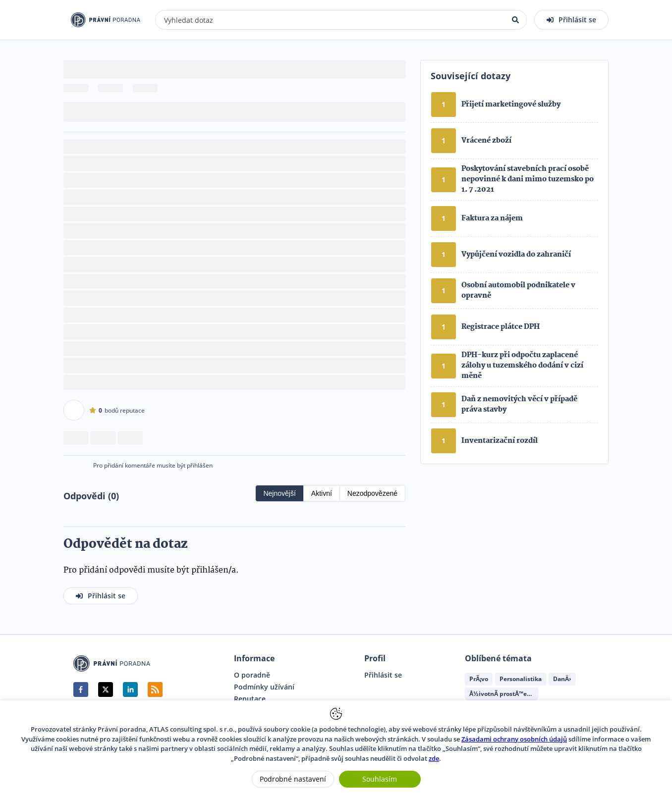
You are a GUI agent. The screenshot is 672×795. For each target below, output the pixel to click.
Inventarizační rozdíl (500, 441)
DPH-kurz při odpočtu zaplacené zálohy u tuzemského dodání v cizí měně (522, 366)
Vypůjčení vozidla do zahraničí (516, 255)
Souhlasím (380, 779)
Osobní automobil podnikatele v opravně (518, 291)
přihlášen (200, 465)
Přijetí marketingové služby (511, 105)
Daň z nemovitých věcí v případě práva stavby (519, 404)
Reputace (250, 699)
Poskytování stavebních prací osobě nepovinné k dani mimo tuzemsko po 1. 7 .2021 (528, 179)
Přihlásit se (383, 675)
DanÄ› (562, 679)
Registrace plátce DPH (501, 327)
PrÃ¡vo (479, 679)
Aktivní (322, 493)
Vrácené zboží (486, 141)
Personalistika (521, 679)
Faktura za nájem (492, 218)
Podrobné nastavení (293, 779)
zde (434, 758)
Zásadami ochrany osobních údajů (514, 739)
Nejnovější (279, 493)
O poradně (252, 675)
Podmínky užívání (264, 687)
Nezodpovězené (372, 493)
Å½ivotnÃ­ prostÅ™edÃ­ (502, 694)
